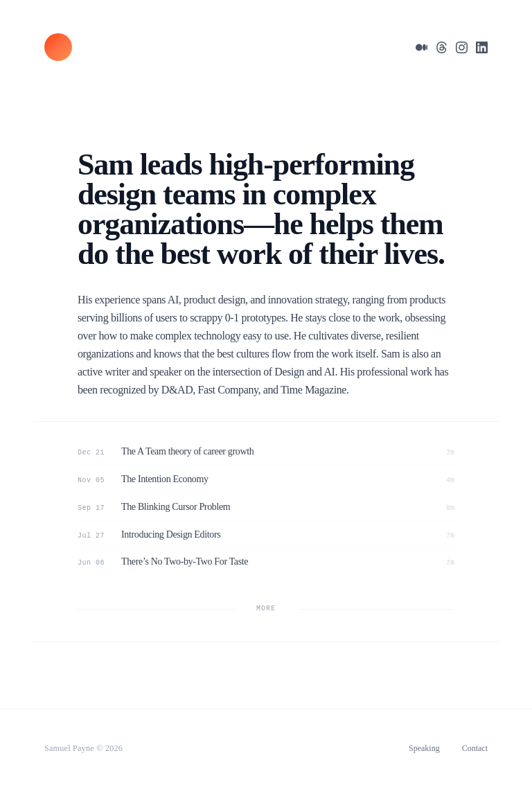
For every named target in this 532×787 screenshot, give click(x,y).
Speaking (424, 748)
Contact (475, 748)
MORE (266, 608)
